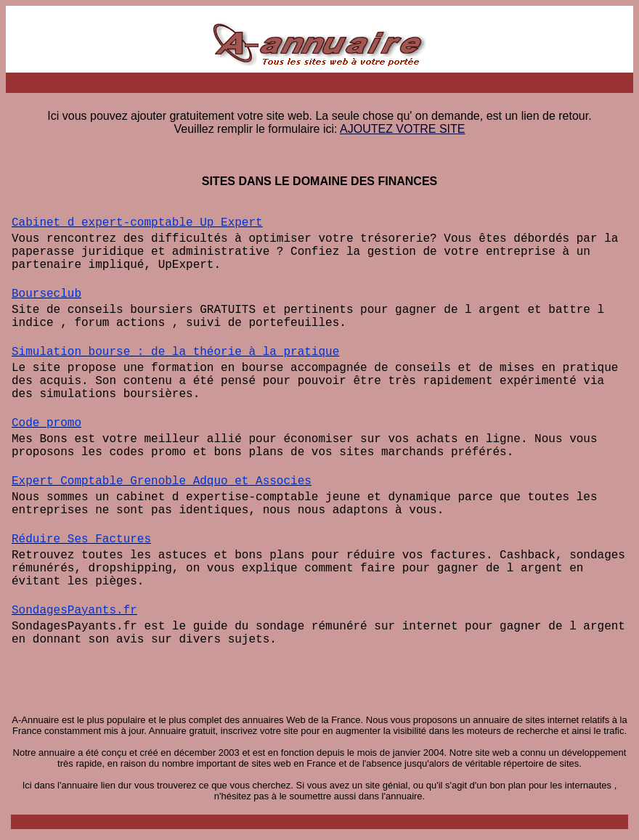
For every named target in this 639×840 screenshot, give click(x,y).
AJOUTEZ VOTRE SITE (402, 129)
